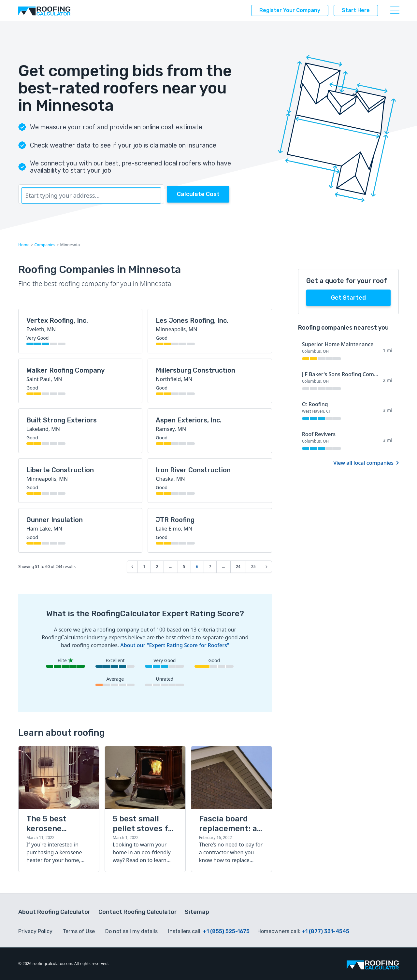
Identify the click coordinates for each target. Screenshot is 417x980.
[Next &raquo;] (266, 567)
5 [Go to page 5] (184, 567)
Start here (356, 10)
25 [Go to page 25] (253, 567)
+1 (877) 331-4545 (325, 931)
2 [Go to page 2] (157, 567)
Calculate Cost (198, 194)
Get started (348, 298)
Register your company (290, 10)
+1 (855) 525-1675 (226, 931)
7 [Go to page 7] (210, 567)
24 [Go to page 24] (238, 567)
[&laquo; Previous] (132, 567)
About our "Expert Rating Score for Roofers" (175, 645)
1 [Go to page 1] (144, 567)
